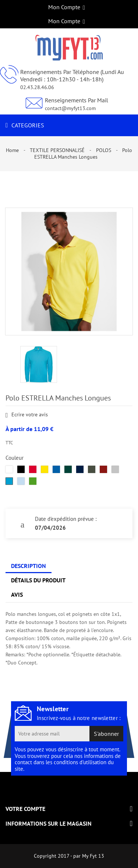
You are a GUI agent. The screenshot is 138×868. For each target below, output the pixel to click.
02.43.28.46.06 (37, 87)
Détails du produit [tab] (38, 580)
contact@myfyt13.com (70, 108)
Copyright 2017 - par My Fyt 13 (69, 856)
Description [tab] (29, 566)
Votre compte (25, 809)
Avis (17, 594)
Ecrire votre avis (27, 415)
